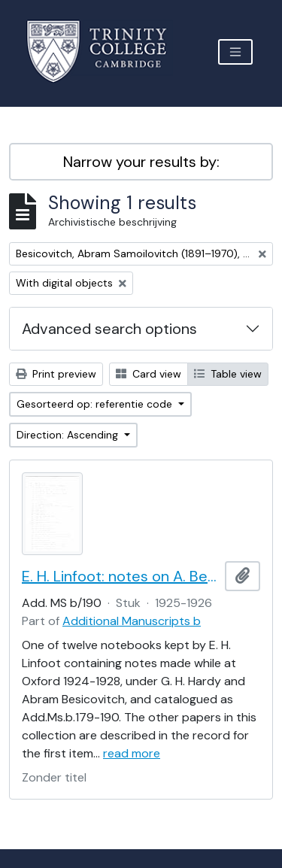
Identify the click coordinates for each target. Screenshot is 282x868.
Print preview (56, 374)
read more (132, 753)
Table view (228, 374)
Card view (149, 374)
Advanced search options (109, 329)
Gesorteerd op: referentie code (96, 404)
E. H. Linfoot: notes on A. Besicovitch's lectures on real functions (120, 576)
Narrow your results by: (141, 162)
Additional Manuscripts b (132, 621)
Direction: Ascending (69, 435)
